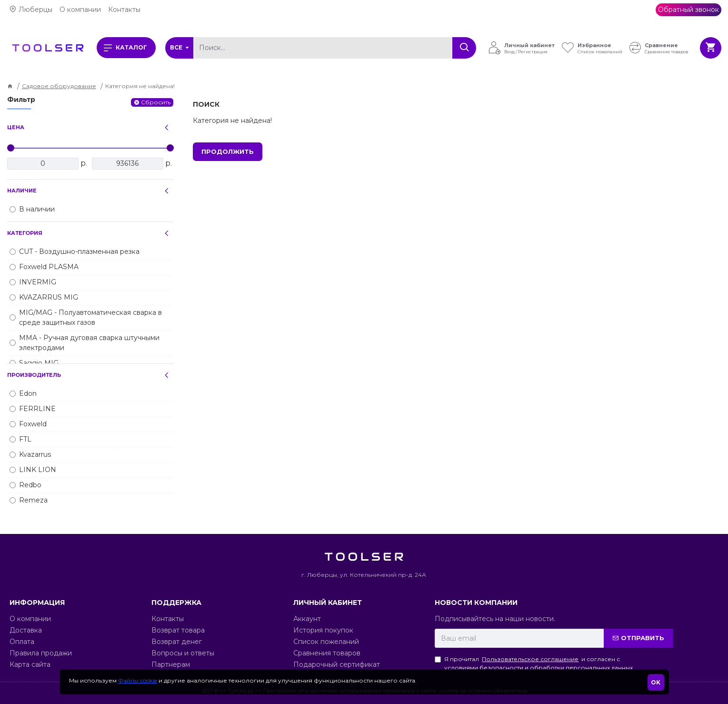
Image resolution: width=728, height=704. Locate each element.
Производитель (34, 375)
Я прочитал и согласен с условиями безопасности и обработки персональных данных (534, 663)
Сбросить (156, 102)
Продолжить (228, 151)
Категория (25, 233)
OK (656, 682)
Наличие (22, 191)
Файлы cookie (138, 680)
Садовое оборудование (59, 86)
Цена (16, 127)
